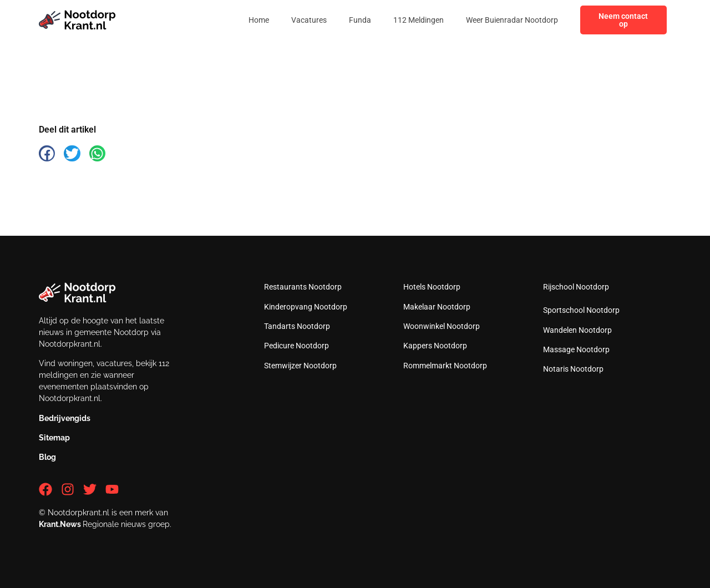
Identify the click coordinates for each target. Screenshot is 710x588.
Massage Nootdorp (576, 349)
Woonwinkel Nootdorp (442, 326)
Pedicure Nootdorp (296, 346)
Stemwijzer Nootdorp (300, 366)
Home (259, 20)
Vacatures (309, 20)
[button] (47, 153)
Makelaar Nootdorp (437, 307)
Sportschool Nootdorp (581, 310)
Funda (360, 20)
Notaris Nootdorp (573, 369)
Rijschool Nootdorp (576, 287)
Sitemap (54, 438)
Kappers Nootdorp (435, 346)
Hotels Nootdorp (432, 287)
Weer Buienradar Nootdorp (512, 20)
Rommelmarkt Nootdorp (445, 366)
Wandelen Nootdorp (577, 330)
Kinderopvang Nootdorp (306, 307)
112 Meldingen (419, 20)
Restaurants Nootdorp (303, 287)
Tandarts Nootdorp (297, 326)
